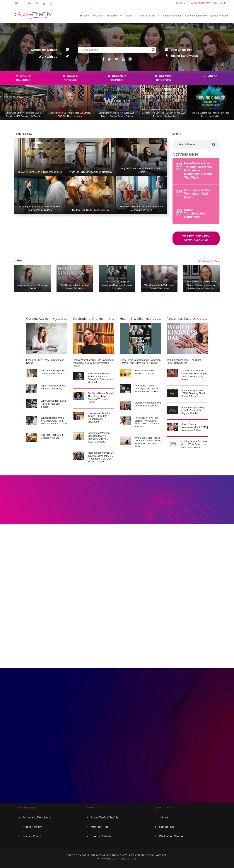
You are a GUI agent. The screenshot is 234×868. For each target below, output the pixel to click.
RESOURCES (113, 16)
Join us (164, 817)
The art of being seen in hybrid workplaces (40, 172)
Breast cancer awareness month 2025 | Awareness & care (195, 427)
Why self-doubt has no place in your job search (54, 404)
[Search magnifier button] (153, 50)
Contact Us (166, 827)
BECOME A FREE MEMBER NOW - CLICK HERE (201, 3)
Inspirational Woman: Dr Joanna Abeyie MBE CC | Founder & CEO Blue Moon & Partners (101, 457)
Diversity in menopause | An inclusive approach (148, 404)
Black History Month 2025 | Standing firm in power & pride (194, 393)
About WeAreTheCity (105, 817)
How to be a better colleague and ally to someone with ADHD (146, 389)
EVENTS (129, 16)
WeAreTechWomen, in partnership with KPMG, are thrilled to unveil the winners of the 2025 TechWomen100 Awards (164, 113)
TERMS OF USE (128, 859)
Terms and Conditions (37, 817)
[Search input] (115, 50)
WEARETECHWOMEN (172, 16)
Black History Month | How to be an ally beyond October (193, 410)
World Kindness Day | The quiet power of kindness (184, 361)
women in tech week (196, 16)
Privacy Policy (32, 836)
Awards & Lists (148, 16)
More (112, 319)
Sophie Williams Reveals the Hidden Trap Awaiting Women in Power (101, 398)
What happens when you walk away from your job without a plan (54, 421)
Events (177, 134)
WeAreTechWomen (172, 836)
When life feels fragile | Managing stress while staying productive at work (147, 442)
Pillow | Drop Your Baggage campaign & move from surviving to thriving (117, 285)
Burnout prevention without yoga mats (145, 372)
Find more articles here (208, 261)
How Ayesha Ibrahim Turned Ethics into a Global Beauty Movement (99, 418)
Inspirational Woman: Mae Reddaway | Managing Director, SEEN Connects (99, 437)
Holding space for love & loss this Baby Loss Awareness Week (194, 444)
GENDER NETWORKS (220, 16)
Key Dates (98, 16)
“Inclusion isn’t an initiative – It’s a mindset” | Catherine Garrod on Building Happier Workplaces (201, 285)
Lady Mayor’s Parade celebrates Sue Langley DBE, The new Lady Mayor (194, 375)
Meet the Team (100, 827)
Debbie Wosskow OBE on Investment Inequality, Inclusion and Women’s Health (93, 363)
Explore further (60, 319)
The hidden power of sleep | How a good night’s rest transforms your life (147, 422)
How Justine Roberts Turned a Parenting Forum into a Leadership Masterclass (101, 378)
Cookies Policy (32, 827)
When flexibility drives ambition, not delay (91, 172)
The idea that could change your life (91, 210)
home (85, 16)
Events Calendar (102, 836)
